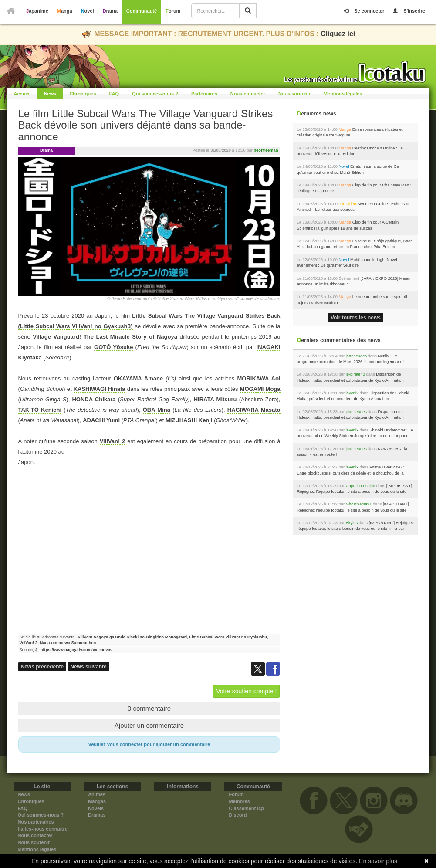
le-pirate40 (355, 374)
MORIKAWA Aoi (259, 378)
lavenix (352, 393)
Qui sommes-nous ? (155, 94)
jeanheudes (356, 356)
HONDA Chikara (94, 399)
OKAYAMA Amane (138, 378)
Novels (96, 808)
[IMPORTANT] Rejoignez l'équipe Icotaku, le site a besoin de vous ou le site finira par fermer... (354, 492)
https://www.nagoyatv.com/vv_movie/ (76, 650)
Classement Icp (246, 808)
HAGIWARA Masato (254, 410)
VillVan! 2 (113, 441)
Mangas (97, 801)
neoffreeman (266, 150)
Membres (239, 801)
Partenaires (204, 94)
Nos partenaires (36, 822)
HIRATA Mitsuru (215, 399)
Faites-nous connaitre (43, 829)
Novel (88, 11)
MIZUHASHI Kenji (189, 420)
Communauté (142, 11)
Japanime (37, 11)
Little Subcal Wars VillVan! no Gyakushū (228, 637)
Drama (110, 11)
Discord (238, 815)
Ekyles (352, 523)
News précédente (42, 667)
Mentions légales (343, 94)
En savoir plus (378, 861)
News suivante (88, 667)
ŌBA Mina (157, 410)
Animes (97, 794)
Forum (173, 11)
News (50, 94)
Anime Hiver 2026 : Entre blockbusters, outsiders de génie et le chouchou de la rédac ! (350, 473)
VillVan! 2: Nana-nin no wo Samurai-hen (58, 643)
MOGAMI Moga (260, 389)
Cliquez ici (338, 34)
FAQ (114, 94)
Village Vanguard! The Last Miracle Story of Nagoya (105, 337)
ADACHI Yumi (101, 420)
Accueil (22, 94)
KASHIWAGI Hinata (100, 389)
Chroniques (83, 94)
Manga (65, 11)
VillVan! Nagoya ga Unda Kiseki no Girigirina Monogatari (132, 637)
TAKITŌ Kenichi (40, 410)
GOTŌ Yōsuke (113, 347)
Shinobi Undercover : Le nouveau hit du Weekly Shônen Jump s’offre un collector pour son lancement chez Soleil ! (355, 436)
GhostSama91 (359, 504)
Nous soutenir (294, 94)
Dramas (97, 815)
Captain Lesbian (361, 486)
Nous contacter (248, 94)
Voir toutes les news (356, 318)
